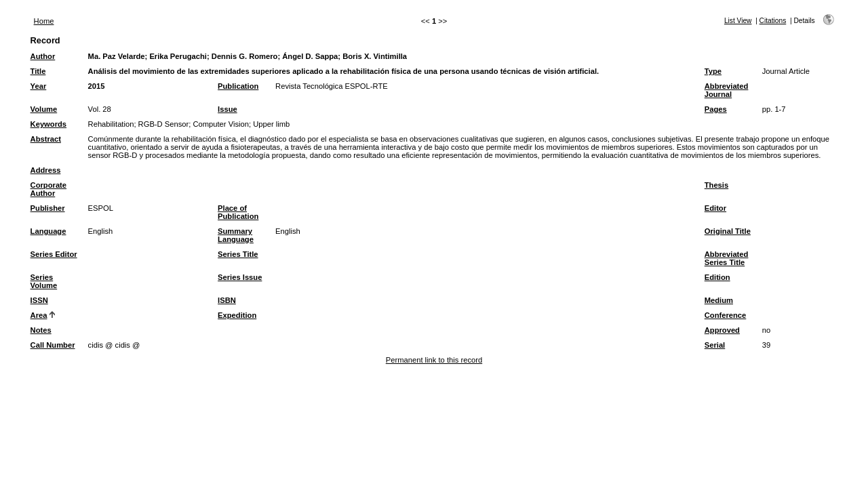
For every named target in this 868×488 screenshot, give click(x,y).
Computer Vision (221, 124)
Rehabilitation (111, 124)
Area (39, 315)
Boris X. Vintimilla (375, 56)
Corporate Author (48, 189)
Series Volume (44, 281)
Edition (717, 277)
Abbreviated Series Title (727, 258)
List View (738, 21)
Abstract (46, 139)
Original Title (728, 231)
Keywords (48, 124)
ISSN (39, 300)
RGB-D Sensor (164, 124)
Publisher (48, 208)
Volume (44, 109)
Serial (715, 345)
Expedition (237, 315)
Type (713, 71)
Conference (726, 315)
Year (39, 86)
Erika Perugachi (178, 56)
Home (44, 21)
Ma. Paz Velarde (117, 56)
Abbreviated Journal (727, 90)
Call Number (53, 345)
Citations (773, 21)
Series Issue (240, 277)
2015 (97, 86)
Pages (716, 109)
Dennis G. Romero (245, 56)
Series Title (238, 254)
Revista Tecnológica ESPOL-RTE (332, 86)
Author (43, 56)
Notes (41, 330)
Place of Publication (238, 212)
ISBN (227, 300)
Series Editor (54, 254)
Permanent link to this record (434, 360)
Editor (715, 208)
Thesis (716, 185)
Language (48, 231)
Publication (238, 86)
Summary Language (236, 235)
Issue (228, 109)
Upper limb (271, 124)
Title (38, 71)
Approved (722, 330)
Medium (719, 300)
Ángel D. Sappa (310, 56)
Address (46, 170)
